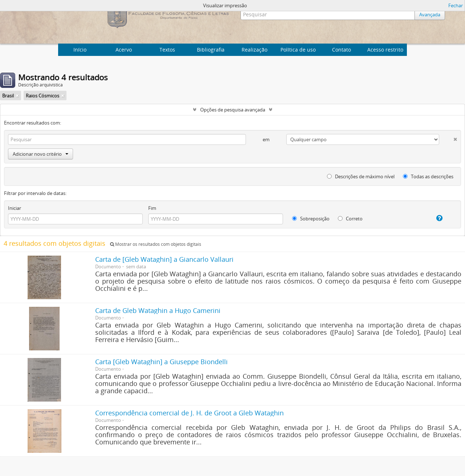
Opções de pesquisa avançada (233, 110)
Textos (167, 50)
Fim (152, 208)
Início (80, 50)
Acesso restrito (385, 50)
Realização (254, 50)
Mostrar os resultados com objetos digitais (156, 244)
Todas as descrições (428, 176)
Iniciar (15, 208)
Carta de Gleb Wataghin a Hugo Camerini (158, 310)
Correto (350, 219)
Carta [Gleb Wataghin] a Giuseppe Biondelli (161, 362)
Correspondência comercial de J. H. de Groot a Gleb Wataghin (189, 413)
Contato (341, 50)
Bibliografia (211, 50)
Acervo (124, 50)
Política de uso (298, 50)
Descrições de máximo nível (361, 176)
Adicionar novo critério (41, 154)
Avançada (430, 15)
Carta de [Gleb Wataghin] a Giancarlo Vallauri (164, 259)
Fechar (456, 5)
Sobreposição (311, 219)
